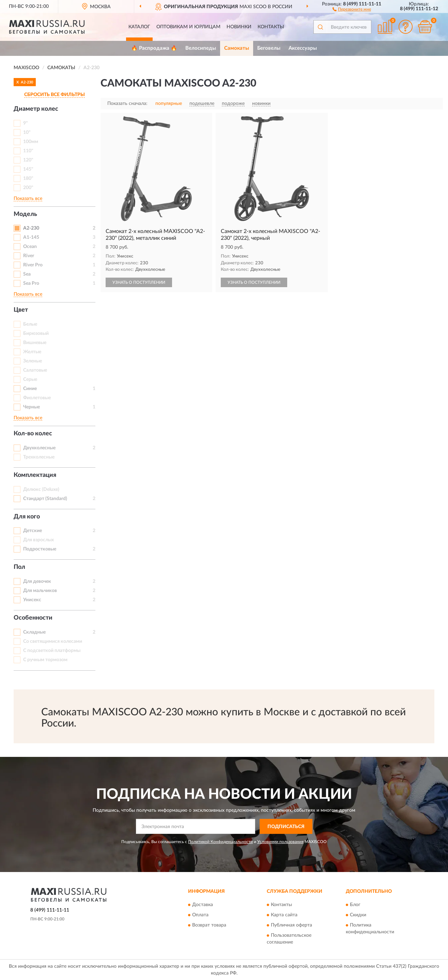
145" (28, 169)
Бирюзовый (36, 333)
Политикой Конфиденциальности (220, 842)
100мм (31, 142)
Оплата (200, 915)
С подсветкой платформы (52, 651)
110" (28, 151)
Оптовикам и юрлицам (188, 27)
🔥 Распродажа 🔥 (154, 48)
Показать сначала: (127, 104)
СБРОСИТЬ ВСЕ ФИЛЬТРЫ (55, 95)
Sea (27, 274)
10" (27, 133)
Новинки (239, 27)
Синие (30, 389)
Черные (32, 407)
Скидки (358, 915)
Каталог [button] (139, 27)
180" (28, 178)
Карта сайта (284, 915)
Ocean (30, 247)
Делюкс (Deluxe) (41, 489)
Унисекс (32, 600)
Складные (34, 632)
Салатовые (35, 370)
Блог (355, 905)
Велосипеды (201, 48)
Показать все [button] (28, 199)
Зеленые (33, 361)
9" (26, 123)
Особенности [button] (33, 618)
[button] (352, 9)
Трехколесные (39, 457)
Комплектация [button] (35, 475)
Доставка (203, 905)
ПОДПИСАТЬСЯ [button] (286, 827)
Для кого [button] (27, 517)
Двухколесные (39, 448)
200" (28, 188)
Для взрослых (38, 540)
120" (28, 160)
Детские (33, 531)
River (29, 256)
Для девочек (37, 581)
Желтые (32, 352)
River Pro (33, 265)
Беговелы (269, 48)
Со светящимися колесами (53, 641)
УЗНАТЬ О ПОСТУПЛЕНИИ (139, 282)
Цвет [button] (21, 310)
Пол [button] (19, 567)
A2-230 (31, 228)
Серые (30, 379)
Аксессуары (303, 48)
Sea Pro (31, 283)
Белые (30, 324)
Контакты (271, 27)
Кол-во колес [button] (33, 434)
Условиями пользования (280, 842)
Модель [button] (25, 214)
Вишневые (35, 343)
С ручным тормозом (45, 660)
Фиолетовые (37, 398)
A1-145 (31, 237)
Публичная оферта (291, 925)
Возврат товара (209, 925)
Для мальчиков (40, 591)
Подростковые (40, 549)
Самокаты (237, 48)
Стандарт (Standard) (45, 499)
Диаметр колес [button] (36, 109)
